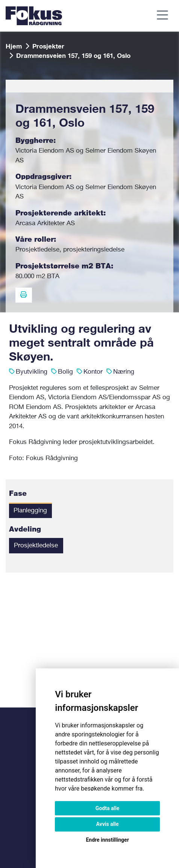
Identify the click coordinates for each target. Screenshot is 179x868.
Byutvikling (32, 372)
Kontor (93, 372)
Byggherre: (36, 141)
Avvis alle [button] (108, 824)
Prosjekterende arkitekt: (61, 213)
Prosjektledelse (36, 546)
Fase (18, 494)
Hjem (14, 46)
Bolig (65, 372)
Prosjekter (48, 46)
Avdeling (25, 529)
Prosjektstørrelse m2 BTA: (64, 266)
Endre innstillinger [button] (107, 840)
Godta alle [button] (108, 808)
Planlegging (30, 511)
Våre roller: (36, 240)
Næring (124, 372)
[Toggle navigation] (163, 16)
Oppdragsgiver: (43, 177)
